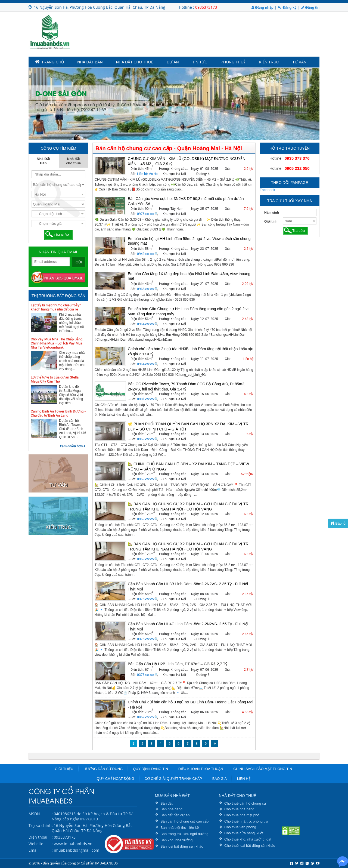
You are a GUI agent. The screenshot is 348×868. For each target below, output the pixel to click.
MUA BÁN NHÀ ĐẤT (172, 796)
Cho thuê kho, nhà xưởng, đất (248, 839)
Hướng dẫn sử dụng (103, 769)
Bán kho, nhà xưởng (176, 840)
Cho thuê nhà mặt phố (242, 815)
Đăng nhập (262, 7)
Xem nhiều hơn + (72, 446)
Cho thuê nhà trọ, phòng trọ (246, 821)
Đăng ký (287, 7)
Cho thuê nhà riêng (239, 809)
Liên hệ (244, 779)
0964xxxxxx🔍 (148, 324)
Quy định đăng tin (150, 769)
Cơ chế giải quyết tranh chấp (173, 779)
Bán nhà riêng (171, 809)
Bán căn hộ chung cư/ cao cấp (184, 821)
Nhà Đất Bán (90, 62)
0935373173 (206, 7)
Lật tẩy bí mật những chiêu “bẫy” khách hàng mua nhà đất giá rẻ (56, 307)
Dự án (173, 62)
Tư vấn (299, 62)
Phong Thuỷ (233, 62)
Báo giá (220, 779)
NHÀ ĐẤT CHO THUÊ (238, 796)
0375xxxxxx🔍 (148, 599)
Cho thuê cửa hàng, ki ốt (244, 833)
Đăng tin (310, 7)
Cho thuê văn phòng (240, 827)
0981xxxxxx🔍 (148, 399)
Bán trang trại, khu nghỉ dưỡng (184, 834)
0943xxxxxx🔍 (148, 254)
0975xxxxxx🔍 (148, 214)
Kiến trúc (269, 62)
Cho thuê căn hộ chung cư (245, 803)
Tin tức (200, 62)
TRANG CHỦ (49, 62)
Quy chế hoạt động (115, 779)
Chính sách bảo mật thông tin (263, 769)
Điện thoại (38, 837)
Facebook (267, 190)
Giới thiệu (64, 769)
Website (36, 844)
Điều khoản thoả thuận (201, 769)
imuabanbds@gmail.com (77, 850)
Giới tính (271, 221)
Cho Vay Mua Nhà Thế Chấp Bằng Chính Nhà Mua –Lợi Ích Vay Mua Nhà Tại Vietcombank (57, 343)
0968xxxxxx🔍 (148, 289)
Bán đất (167, 803)
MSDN (34, 814)
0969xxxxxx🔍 (148, 439)
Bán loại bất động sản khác (182, 846)
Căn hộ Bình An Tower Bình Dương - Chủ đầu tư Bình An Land (58, 413)
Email (34, 850)
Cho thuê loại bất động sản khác (250, 846)
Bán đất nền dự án (175, 815)
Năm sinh (272, 213)
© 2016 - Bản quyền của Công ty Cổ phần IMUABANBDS (73, 863)
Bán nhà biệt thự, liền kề (180, 828)
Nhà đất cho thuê (135, 62)
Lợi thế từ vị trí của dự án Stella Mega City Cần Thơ (55, 379)
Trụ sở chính (40, 825)
